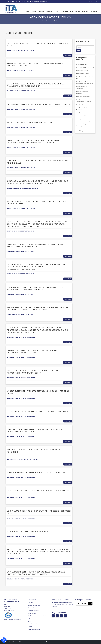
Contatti (30, 627)
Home (28, 11)
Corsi (34, 11)
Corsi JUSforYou (32, 632)
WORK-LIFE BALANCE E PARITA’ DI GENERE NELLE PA (30, 122)
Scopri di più (68, 55)
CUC (29, 619)
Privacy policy (49, 642)
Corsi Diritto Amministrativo (83, 97)
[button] (4, 640)
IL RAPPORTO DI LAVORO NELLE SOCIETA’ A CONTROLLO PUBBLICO (36, 473)
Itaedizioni (93, 11)
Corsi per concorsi (82, 11)
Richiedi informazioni (33, 624)
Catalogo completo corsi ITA (35, 605)
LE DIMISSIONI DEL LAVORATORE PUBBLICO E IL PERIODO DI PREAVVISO (38, 411)
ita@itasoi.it (44, 2)
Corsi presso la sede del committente (37, 616)
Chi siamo (30, 602)
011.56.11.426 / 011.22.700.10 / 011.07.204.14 (28, 2)
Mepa (72, 11)
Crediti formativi (32, 613)
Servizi (56, 11)
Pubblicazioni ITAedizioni (34, 629)
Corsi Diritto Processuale (82, 105)
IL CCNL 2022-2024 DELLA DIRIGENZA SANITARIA (27, 531)
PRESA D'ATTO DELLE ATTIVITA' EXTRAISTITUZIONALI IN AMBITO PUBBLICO (39, 104)
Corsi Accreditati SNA (45, 11)
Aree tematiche (32, 608)
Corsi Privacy (80, 131)
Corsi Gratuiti (80, 113)
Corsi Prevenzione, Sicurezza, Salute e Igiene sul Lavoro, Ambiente (84, 126)
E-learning (64, 11)
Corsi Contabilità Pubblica (83, 74)
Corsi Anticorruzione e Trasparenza (85, 68)
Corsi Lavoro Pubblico (82, 116)
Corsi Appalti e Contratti (82, 71)
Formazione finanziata (33, 611)
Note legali (55, 642)
